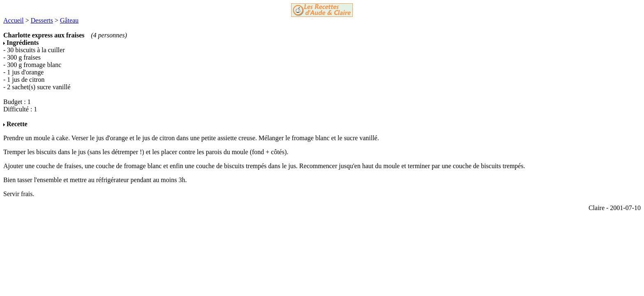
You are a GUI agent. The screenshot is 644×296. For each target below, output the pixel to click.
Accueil (14, 20)
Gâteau (69, 20)
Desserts (42, 20)
